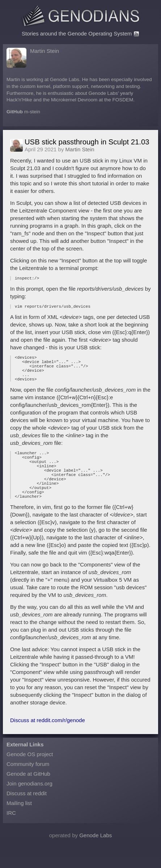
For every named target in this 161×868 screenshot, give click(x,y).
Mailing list (19, 824)
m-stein (32, 112)
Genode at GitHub (28, 794)
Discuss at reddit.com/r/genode (48, 741)
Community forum (28, 785)
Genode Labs (96, 856)
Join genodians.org (29, 804)
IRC (11, 833)
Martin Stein (45, 51)
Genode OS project (30, 775)
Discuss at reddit (27, 814)
